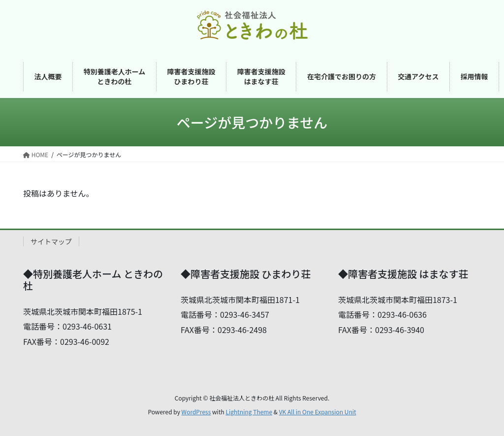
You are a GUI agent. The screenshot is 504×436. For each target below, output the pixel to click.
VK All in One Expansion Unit (318, 412)
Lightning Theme (249, 412)
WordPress (196, 412)
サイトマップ (51, 241)
